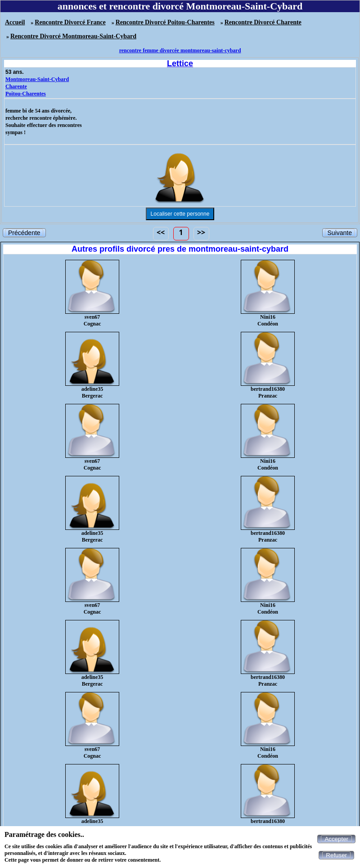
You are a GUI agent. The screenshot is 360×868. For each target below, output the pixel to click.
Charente (16, 86)
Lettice (180, 63)
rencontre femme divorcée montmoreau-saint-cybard (180, 50)
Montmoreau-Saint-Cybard (37, 79)
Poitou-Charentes (26, 94)
